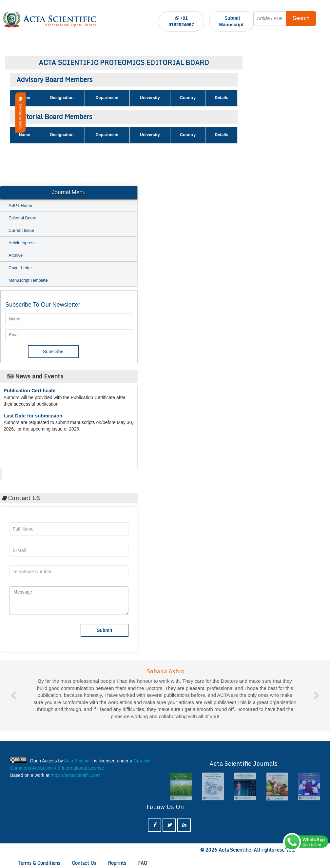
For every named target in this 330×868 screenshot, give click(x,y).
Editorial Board (22, 218)
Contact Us (84, 863)
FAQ (143, 863)
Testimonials (20, 113)
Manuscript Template (28, 280)
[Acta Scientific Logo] (50, 20)
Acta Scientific (26, 472)
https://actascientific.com (76, 775)
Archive (16, 255)
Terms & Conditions (39, 863)
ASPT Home (20, 205)
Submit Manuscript (231, 21)
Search (301, 18)
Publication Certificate (29, 393)
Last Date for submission (33, 418)
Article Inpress (22, 243)
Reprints (117, 863)
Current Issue (21, 230)
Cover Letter (20, 268)
